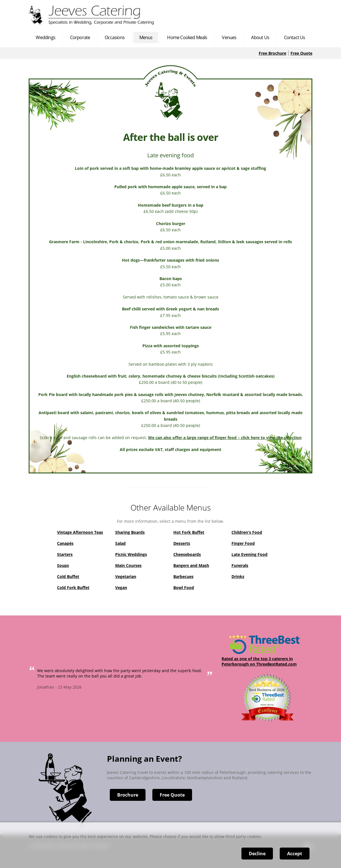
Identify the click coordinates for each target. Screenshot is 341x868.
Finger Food (243, 543)
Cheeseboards (187, 554)
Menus (146, 37)
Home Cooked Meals (187, 37)
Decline (257, 854)
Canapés (65, 543)
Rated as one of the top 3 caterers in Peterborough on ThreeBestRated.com (259, 661)
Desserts (182, 543)
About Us (260, 37)
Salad (120, 543)
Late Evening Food (250, 554)
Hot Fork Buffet (189, 532)
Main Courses (128, 565)
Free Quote (301, 53)
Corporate (80, 37)
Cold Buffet (68, 576)
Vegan (121, 588)
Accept (295, 854)
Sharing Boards (130, 532)
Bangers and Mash (191, 565)
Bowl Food (184, 588)
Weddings (46, 37)
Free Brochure (272, 53)
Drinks (238, 576)
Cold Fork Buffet (73, 588)
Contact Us (295, 37)
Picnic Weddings (131, 554)
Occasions (115, 37)
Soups (63, 565)
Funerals (240, 565)
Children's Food (247, 532)
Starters (65, 554)
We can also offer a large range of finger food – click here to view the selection (225, 438)
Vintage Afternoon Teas (80, 532)
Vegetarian (126, 576)
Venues (229, 37)
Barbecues (183, 576)
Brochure (128, 795)
